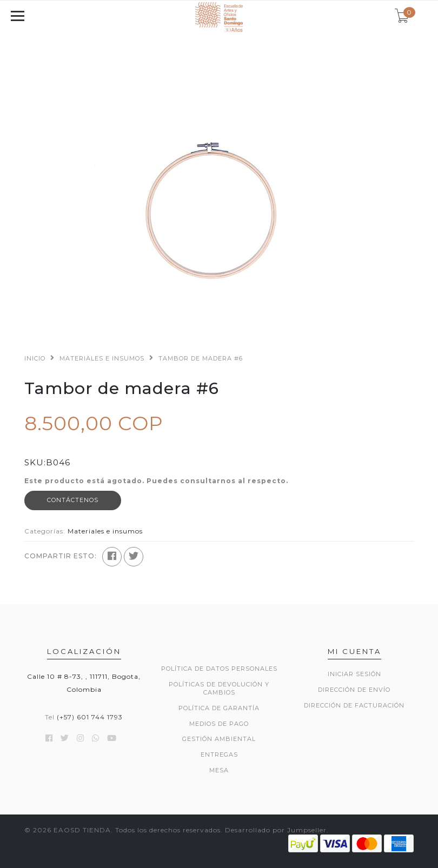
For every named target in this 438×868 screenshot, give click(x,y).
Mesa (219, 770)
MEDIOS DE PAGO (219, 724)
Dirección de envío (354, 690)
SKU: (35, 462)
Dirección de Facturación (354, 705)
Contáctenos (73, 500)
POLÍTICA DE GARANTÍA (219, 708)
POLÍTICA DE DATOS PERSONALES (219, 669)
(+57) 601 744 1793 (90, 717)
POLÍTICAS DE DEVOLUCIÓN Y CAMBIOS (219, 689)
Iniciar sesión (354, 674)
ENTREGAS (219, 755)
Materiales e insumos (102, 358)
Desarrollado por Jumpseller (276, 830)
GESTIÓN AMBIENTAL (219, 739)
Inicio (35, 358)
